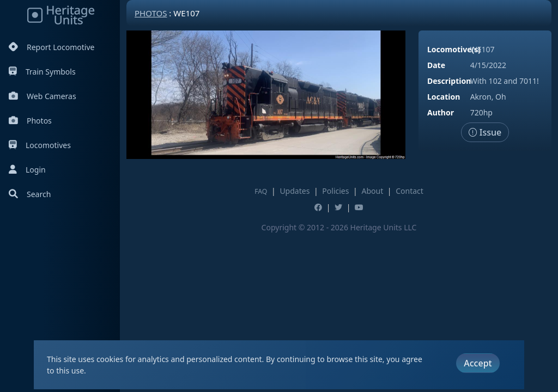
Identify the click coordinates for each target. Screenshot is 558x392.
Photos (30, 121)
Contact (410, 191)
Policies (335, 191)
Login (27, 170)
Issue (485, 132)
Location (444, 97)
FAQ (261, 191)
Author (441, 112)
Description (449, 81)
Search (30, 194)
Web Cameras (43, 96)
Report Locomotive (51, 47)
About (372, 191)
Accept (478, 363)
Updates (295, 191)
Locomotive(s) (454, 49)
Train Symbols (42, 72)
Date (436, 65)
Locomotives (40, 145)
